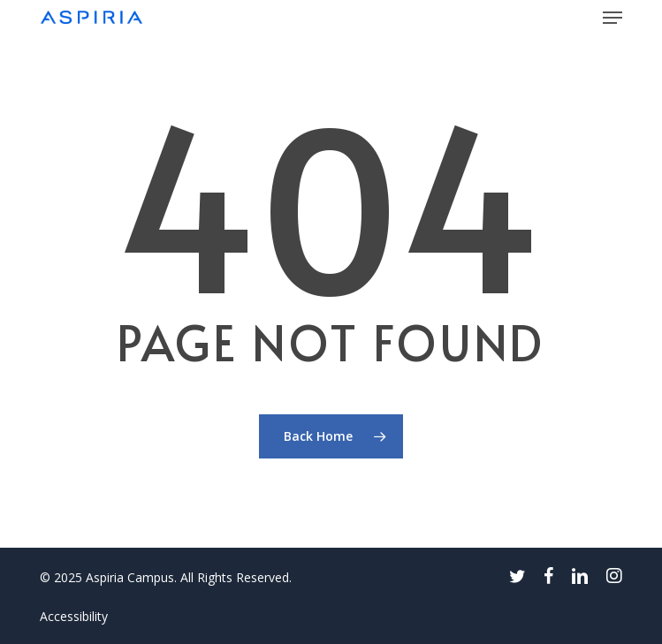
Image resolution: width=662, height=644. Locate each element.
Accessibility (74, 616)
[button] (613, 18)
